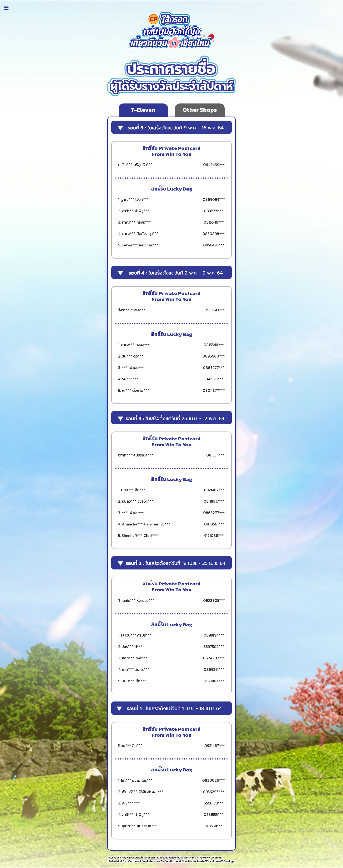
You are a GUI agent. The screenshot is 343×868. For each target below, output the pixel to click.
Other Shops (200, 110)
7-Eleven (143, 110)
